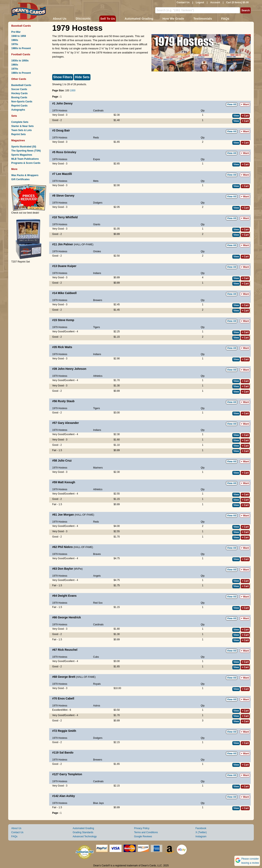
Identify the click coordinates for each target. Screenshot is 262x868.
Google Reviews (143, 836)
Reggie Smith (67, 731)
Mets (96, 181)
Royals (97, 684)
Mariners (98, 468)
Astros (97, 706)
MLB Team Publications (25, 159)
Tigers (97, 327)
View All (232, 104)
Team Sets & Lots (21, 130)
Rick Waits (65, 347)
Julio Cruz (65, 461)
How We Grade (173, 19)
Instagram (201, 836)
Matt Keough (66, 482)
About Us (60, 19)
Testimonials (203, 19)
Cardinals (98, 111)
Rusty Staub (66, 401)
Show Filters (63, 77)
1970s (15, 44)
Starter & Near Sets (22, 126)
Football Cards (21, 54)
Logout (200, 2)
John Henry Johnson (72, 369)
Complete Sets (20, 122)
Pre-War (16, 32)
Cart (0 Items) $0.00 (237, 2)
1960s (15, 40)
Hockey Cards (19, 93)
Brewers (98, 300)
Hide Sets (82, 77)
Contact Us (183, 2)
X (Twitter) (201, 832)
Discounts (83, 19)
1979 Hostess (60, 111)
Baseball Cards (21, 26)
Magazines (18, 140)
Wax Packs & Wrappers (25, 175)
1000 (73, 91)
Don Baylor (65, 569)
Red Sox (98, 603)
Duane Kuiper (67, 266)
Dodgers (98, 203)
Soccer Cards (19, 89)
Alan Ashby (67, 796)
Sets (14, 116)
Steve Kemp (66, 320)
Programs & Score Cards (26, 163)
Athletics (98, 376)
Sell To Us (108, 19)
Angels (97, 576)
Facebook (201, 828)
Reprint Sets (19, 134)
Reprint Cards (19, 106)
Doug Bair (63, 130)
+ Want (245, 104)
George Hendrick (69, 617)
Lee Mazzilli (64, 174)
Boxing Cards (19, 97)
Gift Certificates (20, 179)
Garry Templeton (71, 774)
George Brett (67, 677)
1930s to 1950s (20, 61)
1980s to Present (21, 48)
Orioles (97, 251)
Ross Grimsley (66, 152)
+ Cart (245, 116)
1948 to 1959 (19, 36)
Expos (97, 159)
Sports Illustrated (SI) (24, 147)
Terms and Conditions (146, 832)
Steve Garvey (65, 196)
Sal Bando (66, 753)
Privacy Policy (142, 828)
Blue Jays (98, 803)
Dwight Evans (67, 596)
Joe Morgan (66, 515)
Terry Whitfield (68, 217)
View (236, 116)
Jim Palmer (65, 244)
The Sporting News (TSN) (26, 151)
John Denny (64, 103)
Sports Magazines (22, 155)
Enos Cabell (66, 698)
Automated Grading (139, 19)
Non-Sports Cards (22, 102)
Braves (97, 554)
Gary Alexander (68, 423)
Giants (97, 224)
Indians (97, 273)
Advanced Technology (85, 836)
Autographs (18, 110)
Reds (96, 138)
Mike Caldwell (67, 293)
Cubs (96, 657)
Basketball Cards (21, 85)
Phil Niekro (65, 547)
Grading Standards (83, 832)
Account (215, 2)
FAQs (225, 19)
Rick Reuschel (68, 650)
